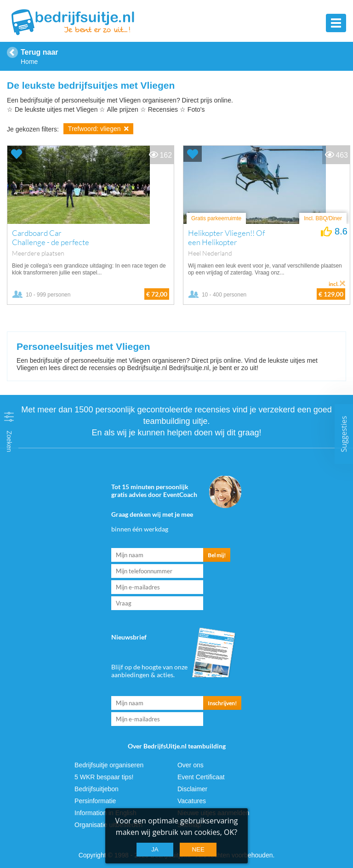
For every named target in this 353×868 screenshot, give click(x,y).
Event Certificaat (201, 777)
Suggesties (344, 434)
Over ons (191, 765)
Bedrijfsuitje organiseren (109, 765)
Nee (198, 849)
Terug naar (40, 52)
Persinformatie (95, 801)
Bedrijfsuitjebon (97, 789)
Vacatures (192, 801)
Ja (155, 849)
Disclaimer (192, 789)
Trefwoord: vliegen (99, 129)
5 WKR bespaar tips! (104, 777)
